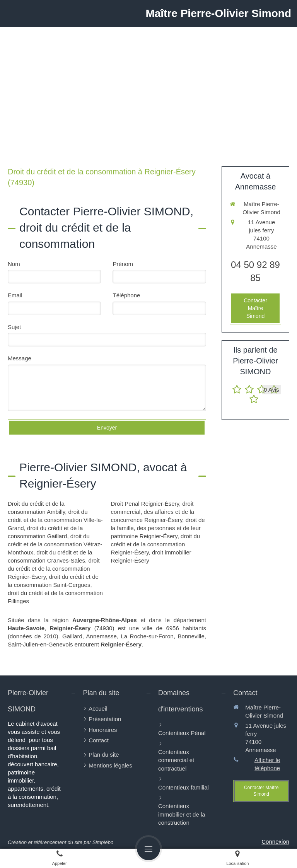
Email (15, 295)
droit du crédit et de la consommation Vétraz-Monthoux (55, 544)
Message (20, 358)
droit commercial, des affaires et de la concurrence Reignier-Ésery (152, 512)
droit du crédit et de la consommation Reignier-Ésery (54, 569)
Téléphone (126, 295)
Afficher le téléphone (267, 764)
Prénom (123, 264)
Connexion (275, 842)
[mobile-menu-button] (148, 849)
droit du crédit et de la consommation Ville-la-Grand (55, 520)
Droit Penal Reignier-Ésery (145, 504)
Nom (14, 264)
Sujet (14, 327)
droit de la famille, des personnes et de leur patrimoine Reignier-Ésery (158, 528)
